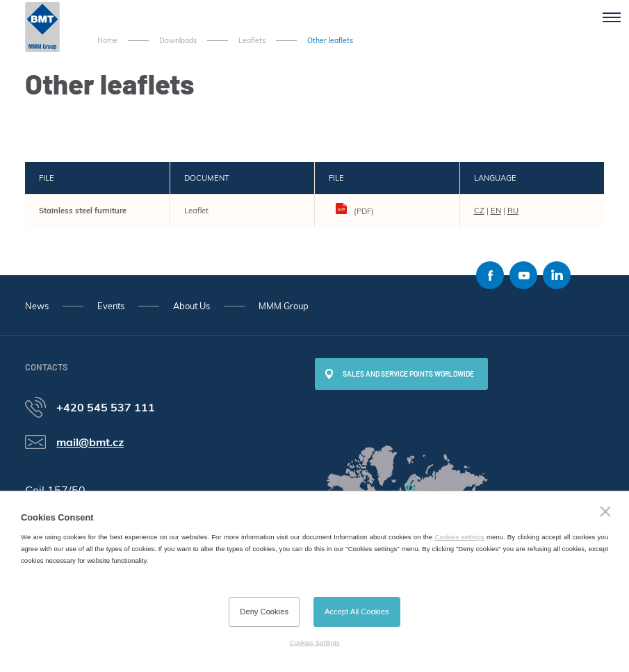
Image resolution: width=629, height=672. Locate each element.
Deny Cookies (264, 612)
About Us (191, 306)
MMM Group (284, 306)
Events (111, 306)
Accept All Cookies (357, 612)
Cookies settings (460, 537)
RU (513, 211)
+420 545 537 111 (106, 407)
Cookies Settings (315, 642)
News (37, 306)
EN (496, 211)
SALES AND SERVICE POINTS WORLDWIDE (408, 374)
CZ (479, 211)
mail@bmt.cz (90, 442)
